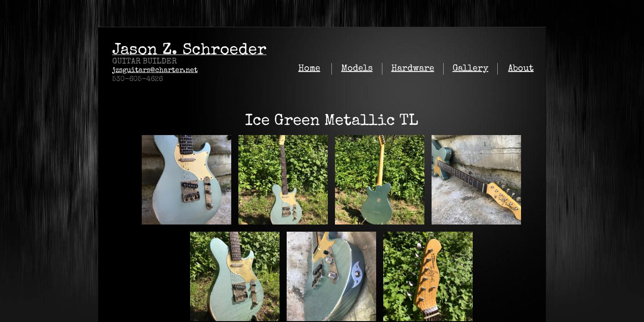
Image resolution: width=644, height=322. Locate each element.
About (521, 69)
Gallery (470, 69)
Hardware (413, 69)
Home (309, 69)
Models (357, 69)
